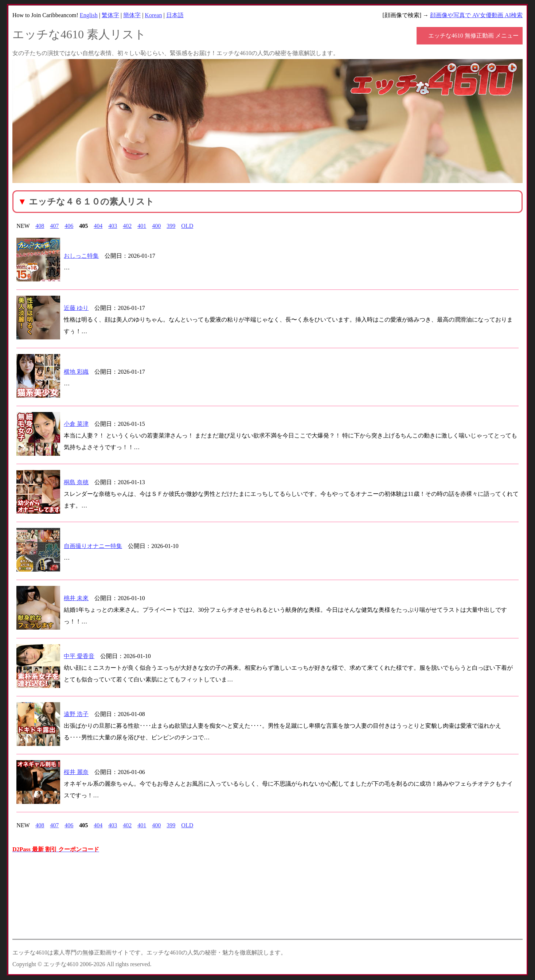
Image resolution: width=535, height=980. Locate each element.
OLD (187, 226)
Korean (153, 15)
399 (171, 226)
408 (40, 226)
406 (69, 226)
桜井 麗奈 (76, 772)
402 (127, 226)
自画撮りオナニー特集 (93, 546)
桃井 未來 (76, 598)
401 (142, 226)
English (89, 15)
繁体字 (110, 15)
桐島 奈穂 (76, 482)
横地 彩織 (76, 372)
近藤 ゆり (76, 308)
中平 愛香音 (79, 656)
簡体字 (132, 15)
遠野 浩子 (76, 714)
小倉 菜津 (76, 424)
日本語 (175, 15)
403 (113, 226)
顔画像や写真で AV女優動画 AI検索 (476, 15)
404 (98, 226)
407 (54, 226)
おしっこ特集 (81, 256)
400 (156, 226)
